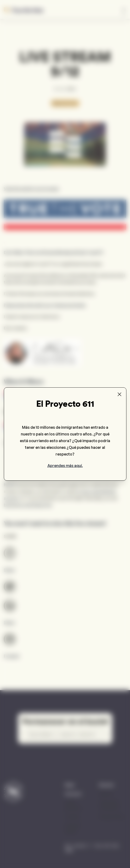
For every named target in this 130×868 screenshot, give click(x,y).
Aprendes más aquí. (65, 466)
